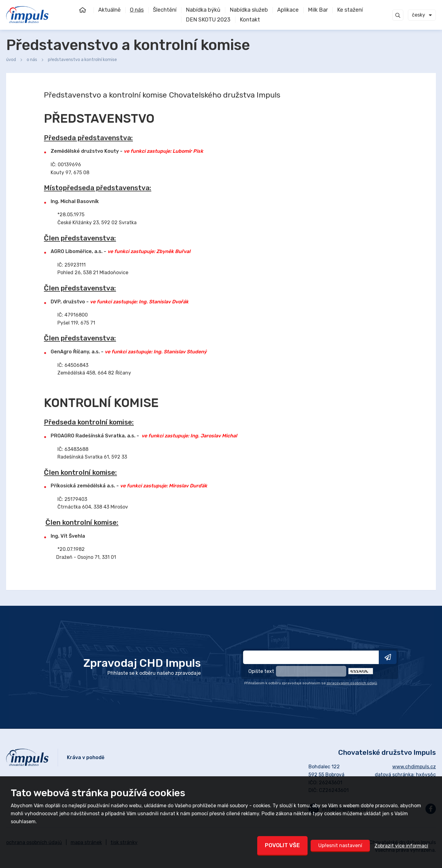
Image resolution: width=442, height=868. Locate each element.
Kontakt (250, 20)
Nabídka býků (203, 10)
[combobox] (422, 15)
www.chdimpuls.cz (414, 767)
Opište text (261, 671)
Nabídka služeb (249, 10)
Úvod (86, 10)
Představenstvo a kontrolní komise (82, 60)
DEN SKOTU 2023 (208, 20)
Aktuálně (109, 10)
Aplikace (288, 10)
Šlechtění (165, 10)
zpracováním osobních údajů (352, 683)
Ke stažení (350, 10)
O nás (137, 10)
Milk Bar (318, 10)
